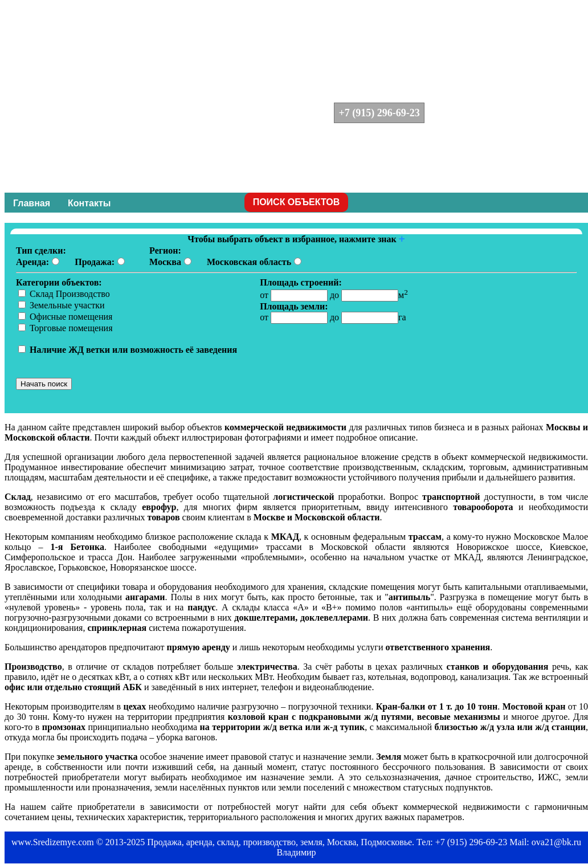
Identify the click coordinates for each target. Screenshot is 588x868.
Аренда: (32, 262)
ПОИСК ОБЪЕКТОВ (297, 202)
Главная (32, 203)
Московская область (249, 262)
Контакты (89, 203)
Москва (165, 262)
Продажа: (95, 262)
